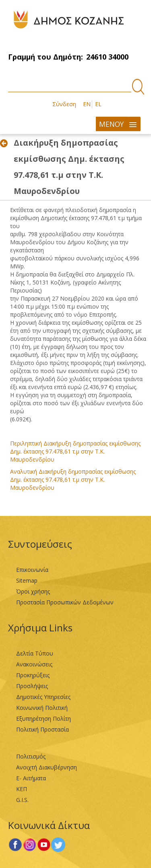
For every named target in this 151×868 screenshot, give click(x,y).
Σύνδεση (64, 104)
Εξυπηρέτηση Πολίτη (43, 719)
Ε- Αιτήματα (31, 778)
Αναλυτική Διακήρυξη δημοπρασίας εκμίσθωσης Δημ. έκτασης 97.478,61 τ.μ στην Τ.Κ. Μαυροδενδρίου (73, 479)
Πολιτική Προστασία (42, 729)
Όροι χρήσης (33, 591)
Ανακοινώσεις (34, 664)
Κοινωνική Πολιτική (42, 708)
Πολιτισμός (31, 756)
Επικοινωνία (32, 570)
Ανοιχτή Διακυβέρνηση (47, 767)
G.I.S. (22, 800)
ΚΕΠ (22, 789)
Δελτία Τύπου (35, 653)
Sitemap (27, 580)
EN (87, 104)
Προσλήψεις (32, 686)
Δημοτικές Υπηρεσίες (43, 697)
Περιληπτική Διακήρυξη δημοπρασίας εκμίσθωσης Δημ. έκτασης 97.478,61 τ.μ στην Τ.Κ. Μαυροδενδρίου (75, 451)
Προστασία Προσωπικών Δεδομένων (65, 602)
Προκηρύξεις (33, 675)
